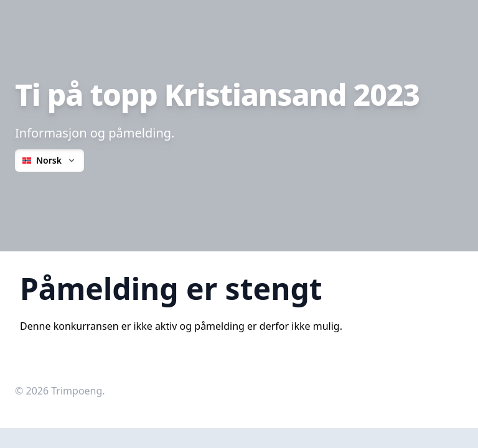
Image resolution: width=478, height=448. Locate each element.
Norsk (49, 160)
